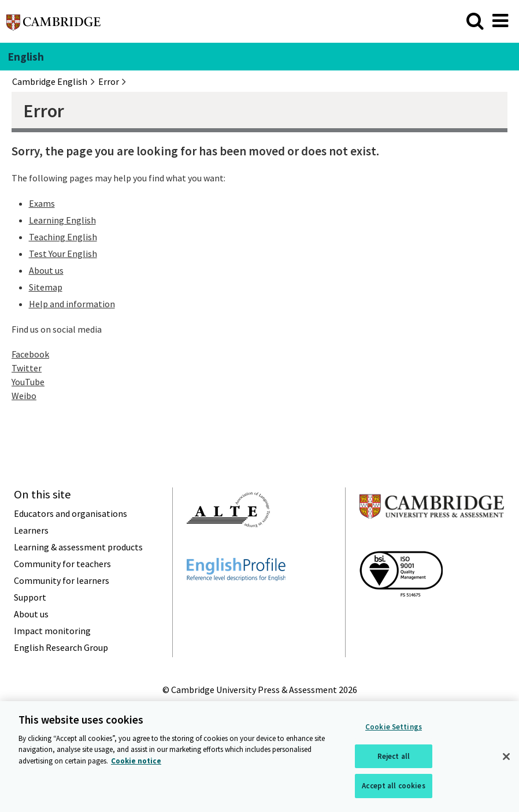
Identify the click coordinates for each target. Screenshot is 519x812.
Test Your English (63, 254)
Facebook (30, 354)
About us (46, 270)
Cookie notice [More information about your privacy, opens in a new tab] (136, 763)
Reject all (394, 758)
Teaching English (63, 237)
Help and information (72, 304)
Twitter (27, 368)
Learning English (62, 220)
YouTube (28, 382)
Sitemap (46, 287)
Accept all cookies (393, 787)
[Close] (506, 758)
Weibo (24, 396)
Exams (42, 203)
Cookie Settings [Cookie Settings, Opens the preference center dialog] (394, 729)
